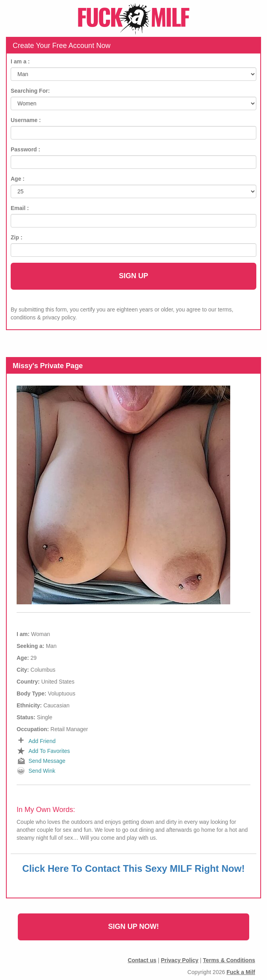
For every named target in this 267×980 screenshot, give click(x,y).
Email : (20, 208)
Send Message (47, 761)
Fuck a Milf (241, 972)
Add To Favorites (49, 751)
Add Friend (42, 741)
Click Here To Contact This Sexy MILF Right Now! (133, 868)
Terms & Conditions (229, 960)
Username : (26, 120)
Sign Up (133, 276)
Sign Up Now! (133, 927)
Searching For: (30, 91)
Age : (18, 179)
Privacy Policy (180, 960)
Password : (26, 149)
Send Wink (42, 771)
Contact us (142, 960)
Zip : (17, 237)
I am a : (20, 61)
